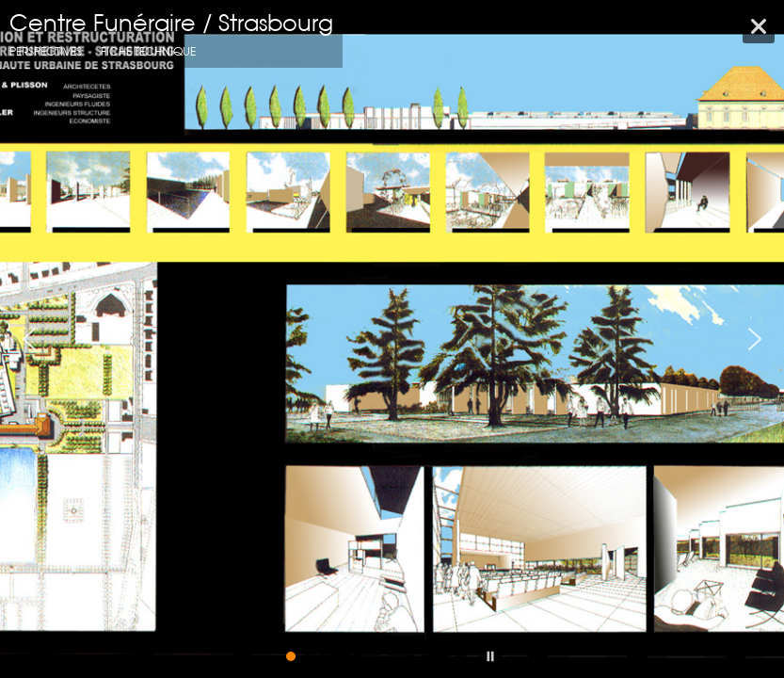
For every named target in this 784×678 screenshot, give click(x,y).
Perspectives (46, 51)
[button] (29, 339)
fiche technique (148, 51)
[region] (392, 339)
